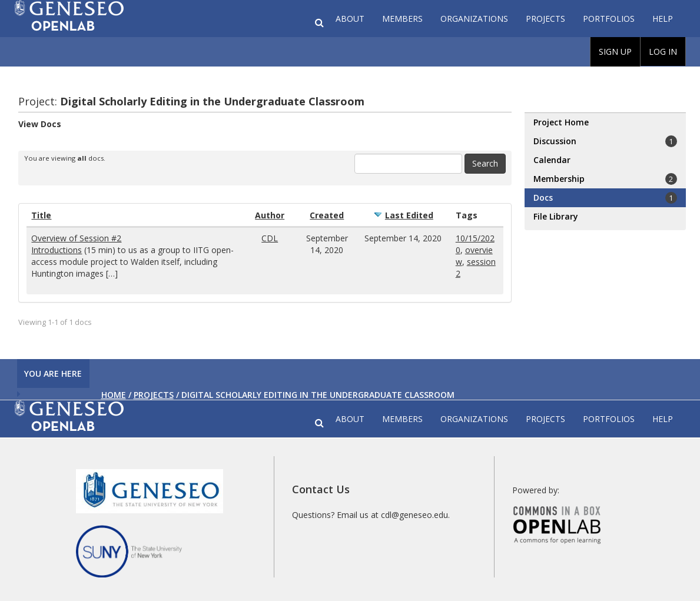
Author (270, 215)
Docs (605, 198)
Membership (605, 179)
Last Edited (409, 215)
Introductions (57, 250)
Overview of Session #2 (76, 238)
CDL (270, 238)
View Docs (40, 124)
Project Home (561, 122)
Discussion (605, 141)
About (350, 19)
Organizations (474, 19)
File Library (556, 216)
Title (41, 215)
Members (402, 19)
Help (663, 19)
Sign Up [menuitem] (615, 52)
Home (114, 395)
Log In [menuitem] (663, 52)
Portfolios (609, 19)
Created (327, 215)
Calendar (552, 160)
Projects (545, 19)
